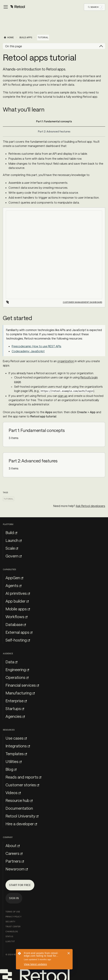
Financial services (22, 685)
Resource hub (19, 800)
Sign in (14, 898)
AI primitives (18, 593)
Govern (14, 556)
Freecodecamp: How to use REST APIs (36, 346)
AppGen (14, 578)
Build (11, 532)
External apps (19, 632)
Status (9, 936)
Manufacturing (20, 693)
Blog (11, 769)
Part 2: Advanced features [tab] (54, 131)
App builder (17, 601)
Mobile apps (18, 609)
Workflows (16, 617)
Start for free (20, 885)
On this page (14, 46)
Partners (15, 861)
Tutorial (8, 499)
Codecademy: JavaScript (28, 351)
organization (66, 361)
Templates (16, 754)
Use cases (16, 738)
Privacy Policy (13, 917)
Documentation (19, 808)
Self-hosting (18, 640)
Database (16, 624)
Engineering (17, 670)
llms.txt (10, 941)
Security (10, 922)
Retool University (22, 816)
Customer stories (22, 785)
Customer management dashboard (83, 302)
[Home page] (9, 38)
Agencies (15, 716)
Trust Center (13, 927)
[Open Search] (95, 7)
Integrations (18, 746)
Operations (17, 677)
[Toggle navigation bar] (14, 7)
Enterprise (16, 701)
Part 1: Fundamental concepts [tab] (54, 121)
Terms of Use (13, 912)
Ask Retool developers (90, 506)
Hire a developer (21, 824)
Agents (13, 585)
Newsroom (17, 869)
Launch (14, 540)
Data (11, 662)
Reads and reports (23, 777)
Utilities (14, 761)
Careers (14, 853)
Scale (12, 548)
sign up (63, 396)
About (13, 845)
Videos (13, 793)
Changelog (12, 931)
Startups (15, 708)
